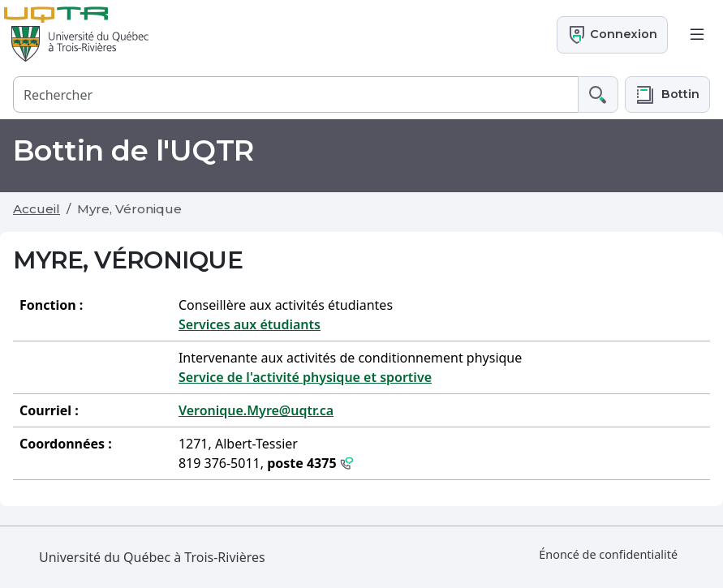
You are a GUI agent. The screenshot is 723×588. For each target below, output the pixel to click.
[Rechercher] (296, 94)
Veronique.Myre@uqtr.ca (256, 410)
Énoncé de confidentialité (608, 554)
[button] (667, 94)
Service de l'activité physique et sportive (305, 377)
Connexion (612, 35)
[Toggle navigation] (697, 35)
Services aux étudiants (250, 324)
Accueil (37, 209)
